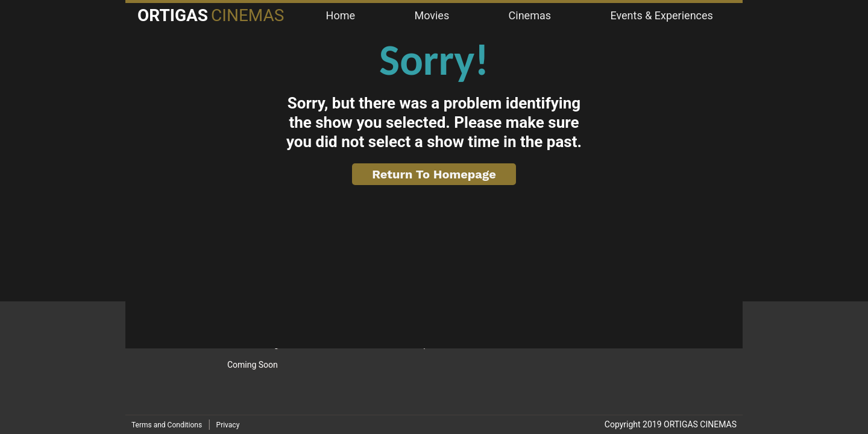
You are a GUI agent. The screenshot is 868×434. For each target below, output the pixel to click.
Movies (432, 15)
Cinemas (530, 15)
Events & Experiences (661, 15)
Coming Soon (253, 365)
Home (341, 15)
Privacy (228, 425)
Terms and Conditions (167, 425)
